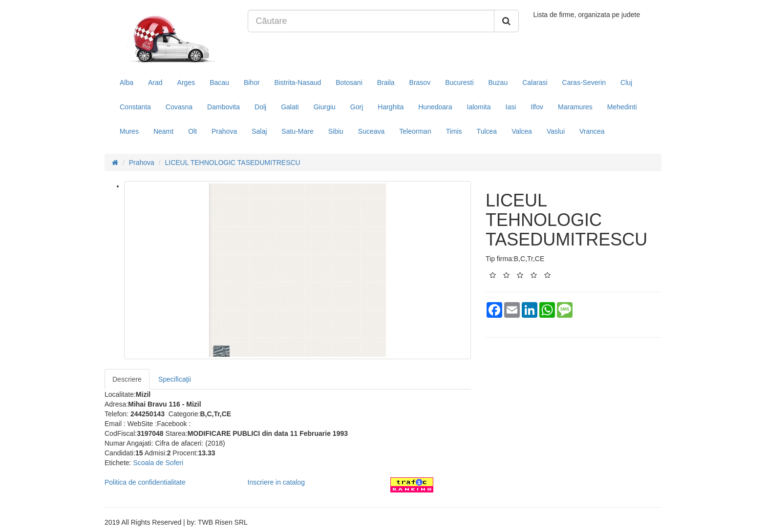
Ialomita (479, 107)
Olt (192, 131)
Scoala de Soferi (158, 463)
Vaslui (556, 131)
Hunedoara (435, 107)
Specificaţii (175, 379)
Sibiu (336, 131)
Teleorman (415, 131)
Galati (290, 107)
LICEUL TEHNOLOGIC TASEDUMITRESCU (233, 163)
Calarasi (535, 82)
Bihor (252, 82)
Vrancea (592, 131)
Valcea (522, 131)
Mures (129, 131)
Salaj (259, 131)
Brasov (420, 82)
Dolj (260, 107)
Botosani (349, 82)
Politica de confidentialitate (145, 482)
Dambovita (223, 107)
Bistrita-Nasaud (298, 82)
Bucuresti (459, 82)
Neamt (163, 131)
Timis (454, 131)
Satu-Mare (297, 131)
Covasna (179, 107)
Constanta (135, 107)
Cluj (626, 82)
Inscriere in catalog (277, 482)
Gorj (357, 107)
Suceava (371, 131)
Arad (155, 82)
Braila (386, 82)
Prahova (224, 131)
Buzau (498, 82)
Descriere (127, 379)
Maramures (575, 107)
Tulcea (487, 131)
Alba (127, 82)
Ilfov (537, 107)
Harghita (391, 107)
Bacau (219, 82)
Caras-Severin (584, 82)
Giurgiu (325, 107)
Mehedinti (622, 107)
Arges (186, 82)
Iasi (511, 107)
